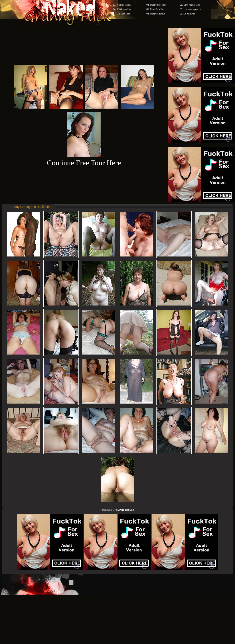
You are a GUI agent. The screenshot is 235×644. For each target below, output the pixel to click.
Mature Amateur (158, 14)
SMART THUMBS (125, 510)
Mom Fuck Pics (157, 9)
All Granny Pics (124, 9)
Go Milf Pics (189, 14)
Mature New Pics (158, 5)
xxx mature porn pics (193, 9)
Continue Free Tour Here (84, 163)
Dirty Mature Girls (192, 5)
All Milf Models (124, 5)
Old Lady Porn (123, 14)
